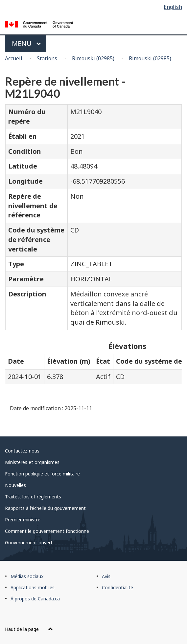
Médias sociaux (27, 576)
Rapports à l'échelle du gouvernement (45, 508)
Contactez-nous (22, 451)
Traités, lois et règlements (33, 497)
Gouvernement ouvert (29, 543)
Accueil (14, 58)
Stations (47, 58)
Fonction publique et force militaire (42, 474)
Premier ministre (23, 520)
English (173, 7)
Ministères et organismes (32, 462)
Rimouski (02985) (93, 58)
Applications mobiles (33, 587)
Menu (26, 43)
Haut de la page (29, 629)
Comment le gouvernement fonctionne (47, 531)
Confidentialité (117, 587)
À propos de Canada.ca (35, 599)
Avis (106, 576)
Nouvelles (15, 485)
